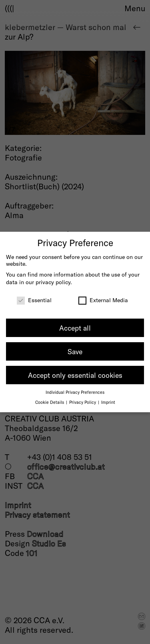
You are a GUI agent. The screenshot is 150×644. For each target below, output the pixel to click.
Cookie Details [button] (50, 402)
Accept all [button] (75, 328)
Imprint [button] (108, 402)
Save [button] (75, 351)
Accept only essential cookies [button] (75, 375)
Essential (34, 300)
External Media (103, 300)
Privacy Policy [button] (83, 402)
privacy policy (53, 282)
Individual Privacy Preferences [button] (75, 392)
